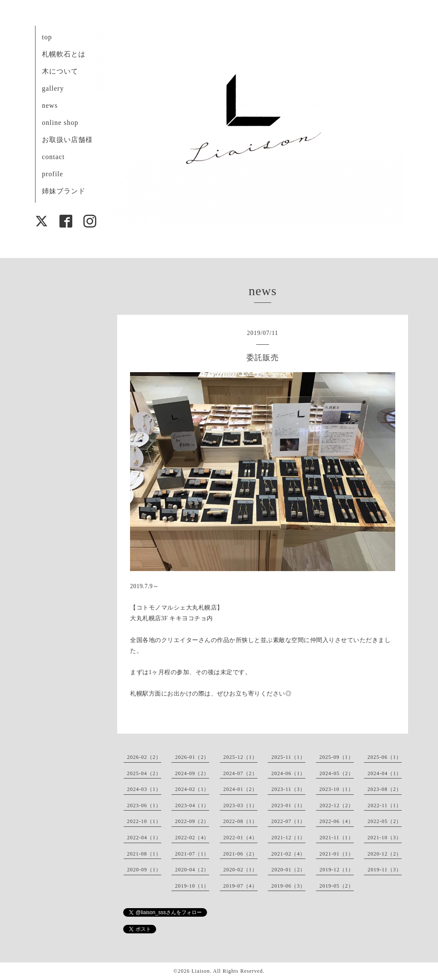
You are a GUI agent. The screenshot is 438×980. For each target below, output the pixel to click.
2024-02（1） (192, 789)
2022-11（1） (385, 805)
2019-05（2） (337, 886)
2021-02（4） (288, 854)
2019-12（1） (337, 870)
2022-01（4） (240, 838)
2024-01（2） (240, 789)
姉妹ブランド (64, 191)
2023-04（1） (192, 805)
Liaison (201, 971)
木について (60, 71)
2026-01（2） (192, 757)
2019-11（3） (385, 870)
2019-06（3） (288, 886)
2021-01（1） (337, 854)
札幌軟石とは (64, 54)
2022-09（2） (192, 821)
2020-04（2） (192, 870)
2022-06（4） (337, 821)
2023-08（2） (385, 789)
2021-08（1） (144, 854)
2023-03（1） (240, 805)
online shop (60, 123)
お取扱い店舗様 (67, 140)
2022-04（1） (144, 838)
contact (53, 157)
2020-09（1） (144, 870)
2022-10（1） (144, 821)
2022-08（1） (240, 821)
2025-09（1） (337, 757)
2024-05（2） (337, 773)
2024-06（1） (288, 773)
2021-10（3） (385, 838)
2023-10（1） (337, 789)
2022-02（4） (192, 838)
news (50, 105)
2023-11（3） (288, 789)
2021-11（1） (337, 838)
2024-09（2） (192, 773)
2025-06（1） (385, 757)
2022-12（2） (337, 805)
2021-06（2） (240, 854)
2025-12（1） (240, 757)
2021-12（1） (288, 838)
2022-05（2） (385, 821)
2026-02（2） (144, 757)
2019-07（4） (240, 886)
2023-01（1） (288, 805)
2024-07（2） (240, 773)
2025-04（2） (144, 773)
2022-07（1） (288, 821)
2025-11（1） (288, 757)
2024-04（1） (385, 773)
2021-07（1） (192, 854)
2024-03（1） (144, 789)
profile (53, 174)
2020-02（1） (240, 870)
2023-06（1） (144, 805)
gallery (53, 88)
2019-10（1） (192, 886)
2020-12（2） (385, 854)
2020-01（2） (288, 870)
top (47, 37)
